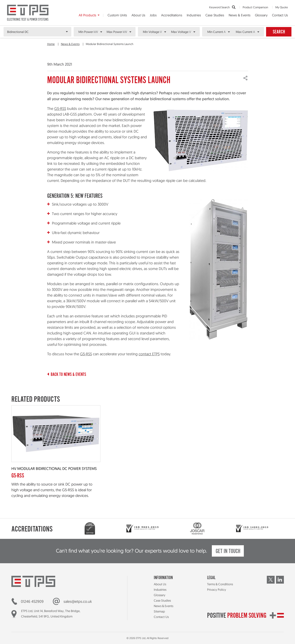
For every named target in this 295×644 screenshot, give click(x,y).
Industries (194, 15)
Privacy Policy (217, 590)
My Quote (282, 7)
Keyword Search (222, 7)
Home (51, 44)
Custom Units (117, 15)
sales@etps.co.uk (78, 601)
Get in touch (228, 552)
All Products (87, 15)
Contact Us (280, 15)
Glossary (261, 15)
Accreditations (172, 15)
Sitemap (159, 611)
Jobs (153, 15)
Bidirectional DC (18, 32)
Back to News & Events (67, 375)
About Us (138, 15)
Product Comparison (255, 7)
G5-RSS (60, 108)
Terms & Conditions (220, 584)
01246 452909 (32, 601)
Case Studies (215, 15)
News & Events (240, 15)
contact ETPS (149, 354)
